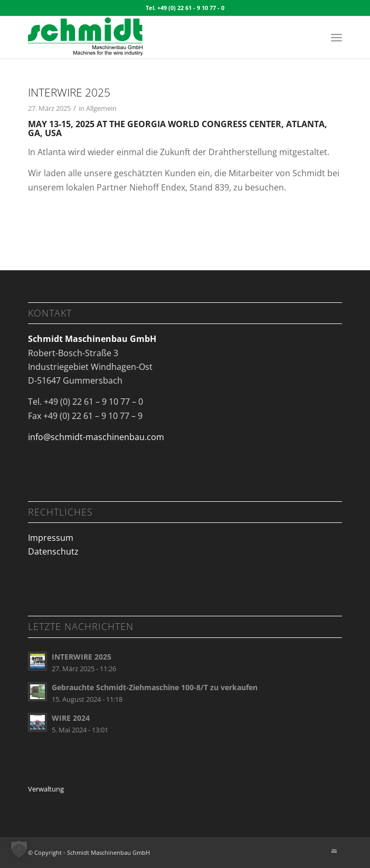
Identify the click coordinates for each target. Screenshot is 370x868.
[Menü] (336, 37)
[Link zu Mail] (334, 851)
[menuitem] (336, 37)
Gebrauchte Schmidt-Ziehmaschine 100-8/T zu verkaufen (155, 687)
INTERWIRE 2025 (69, 92)
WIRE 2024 (71, 718)
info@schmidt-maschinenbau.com (96, 437)
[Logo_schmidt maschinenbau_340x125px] (154, 37)
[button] (19, 849)
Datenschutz (53, 551)
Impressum (51, 538)
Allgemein (101, 108)
